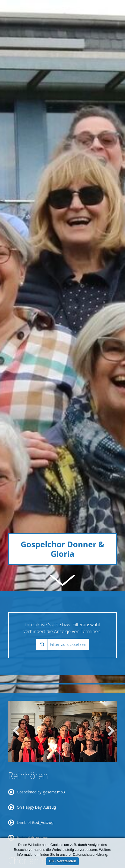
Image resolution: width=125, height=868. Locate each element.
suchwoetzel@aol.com (87, 833)
